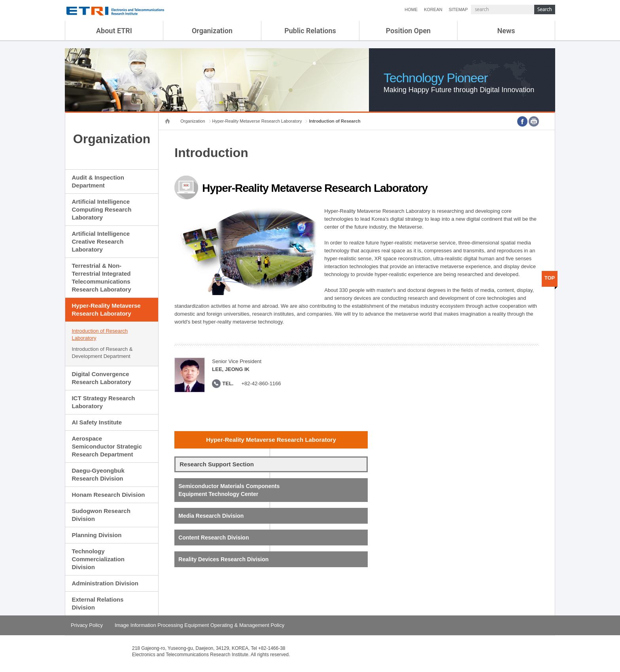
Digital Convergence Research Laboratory (101, 378)
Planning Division (96, 535)
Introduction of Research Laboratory (100, 334)
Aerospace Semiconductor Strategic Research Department (107, 446)
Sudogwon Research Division (101, 515)
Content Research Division (214, 538)
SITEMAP (458, 9)
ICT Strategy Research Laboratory (103, 402)
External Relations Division (97, 603)
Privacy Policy (87, 625)
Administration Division (105, 583)
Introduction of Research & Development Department (102, 353)
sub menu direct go (0, 0)
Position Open (408, 31)
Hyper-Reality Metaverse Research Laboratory (106, 309)
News (506, 31)
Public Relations (310, 31)
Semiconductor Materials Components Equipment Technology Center (229, 490)
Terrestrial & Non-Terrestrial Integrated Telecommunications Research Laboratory (101, 277)
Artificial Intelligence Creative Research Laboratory (101, 241)
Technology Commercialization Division (98, 559)
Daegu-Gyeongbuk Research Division (98, 474)
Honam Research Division (108, 495)
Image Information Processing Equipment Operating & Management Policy (199, 625)
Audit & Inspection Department (98, 181)
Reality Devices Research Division (223, 559)
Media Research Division (211, 516)
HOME (411, 9)
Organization (212, 31)
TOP (550, 278)
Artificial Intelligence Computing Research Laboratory (101, 209)
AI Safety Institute (97, 422)
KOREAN (433, 9)
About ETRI (114, 31)
